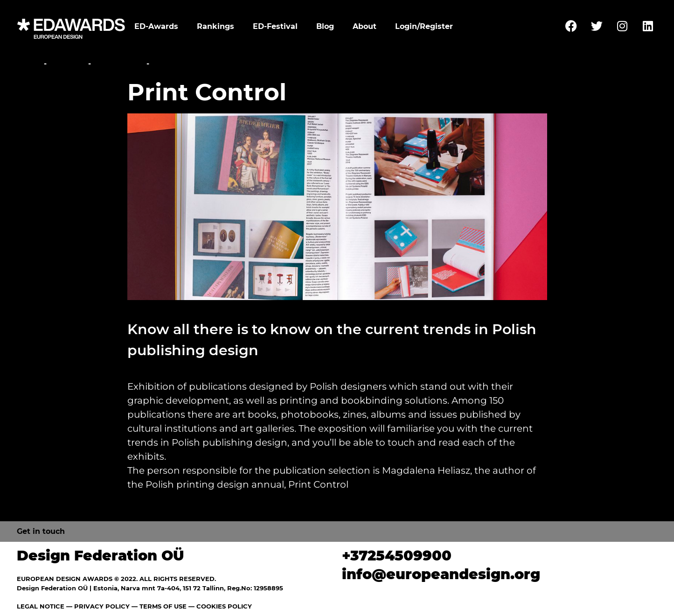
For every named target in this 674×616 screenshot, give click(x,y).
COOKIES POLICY (224, 606)
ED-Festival (275, 26)
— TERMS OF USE (159, 606)
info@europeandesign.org (441, 574)
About (365, 26)
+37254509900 (397, 556)
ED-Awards (156, 26)
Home (29, 64)
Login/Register (424, 26)
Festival (67, 64)
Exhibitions (119, 64)
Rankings (215, 26)
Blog (325, 26)
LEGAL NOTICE (41, 606)
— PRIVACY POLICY (97, 606)
